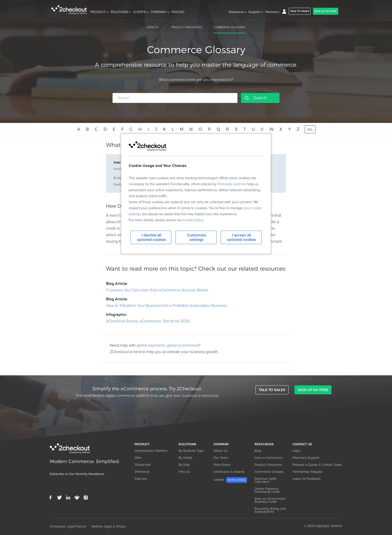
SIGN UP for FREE (326, 11)
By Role (184, 465)
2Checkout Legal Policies (68, 526)
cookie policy (193, 220)
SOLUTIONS (119, 12)
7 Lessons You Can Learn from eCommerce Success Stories (157, 290)
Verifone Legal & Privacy (109, 526)
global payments (151, 345)
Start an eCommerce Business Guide (270, 500)
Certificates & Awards (229, 472)
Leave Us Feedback (307, 479)
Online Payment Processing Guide (267, 490)
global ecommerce (183, 345)
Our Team (221, 458)
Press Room (222, 465)
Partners (271, 12)
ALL (310, 129)
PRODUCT (98, 12)
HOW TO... (154, 27)
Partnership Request (307, 472)
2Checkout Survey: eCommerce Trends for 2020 (148, 321)
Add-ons (141, 479)
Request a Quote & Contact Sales (317, 465)
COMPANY (158, 12)
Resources (236, 12)
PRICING (178, 12)
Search (260, 98)
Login (296, 451)
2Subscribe (142, 465)
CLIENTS (139, 12)
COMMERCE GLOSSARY (229, 27)
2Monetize (142, 472)
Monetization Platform (151, 451)
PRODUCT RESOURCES (187, 27)
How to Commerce (269, 458)
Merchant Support (306, 458)
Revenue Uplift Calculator (265, 480)
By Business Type (191, 451)
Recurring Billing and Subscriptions (270, 510)
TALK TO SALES (300, 11)
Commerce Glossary (269, 472)
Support (254, 12)
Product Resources (268, 465)
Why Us (184, 472)
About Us (220, 451)
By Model (185, 458)
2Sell (138, 458)
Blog (258, 451)
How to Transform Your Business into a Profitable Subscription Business (166, 306)
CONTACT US (302, 444)
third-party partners (232, 184)
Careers (230, 480)
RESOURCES (264, 444)
